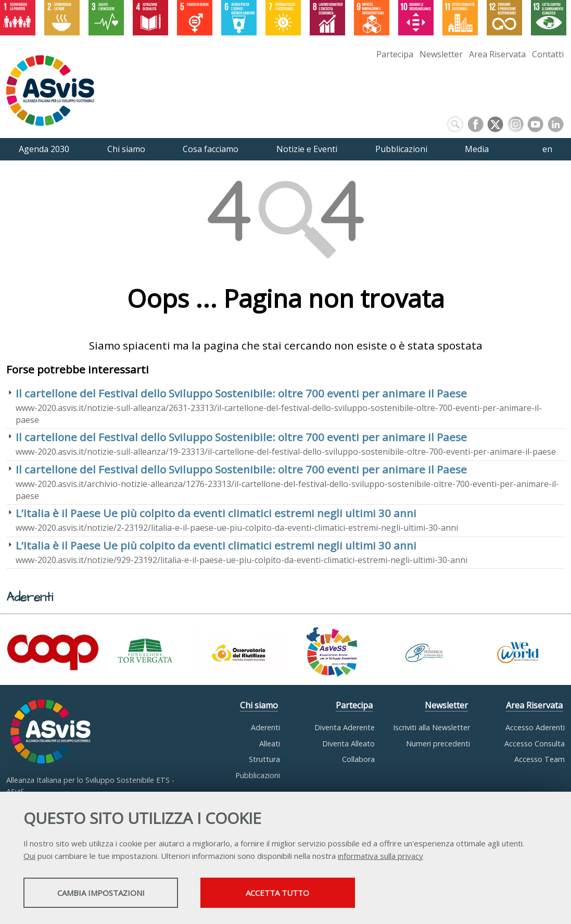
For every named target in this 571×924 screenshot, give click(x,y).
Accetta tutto (293, 893)
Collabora (358, 759)
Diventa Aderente (345, 727)
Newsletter (441, 54)
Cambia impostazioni (106, 893)
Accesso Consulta (535, 744)
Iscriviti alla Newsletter (432, 727)
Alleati (270, 744)
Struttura (264, 759)
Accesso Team (540, 759)
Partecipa (395, 54)
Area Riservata (497, 54)
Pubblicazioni (258, 775)
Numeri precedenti (438, 744)
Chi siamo (259, 705)
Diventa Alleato (348, 744)
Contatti (548, 54)
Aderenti (265, 727)
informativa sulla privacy (380, 856)
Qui (29, 856)
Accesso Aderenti (535, 727)
